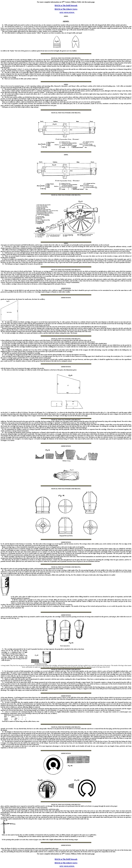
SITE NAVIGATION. (67, 13)
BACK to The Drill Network (66, 5)
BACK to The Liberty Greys (66, 9)
